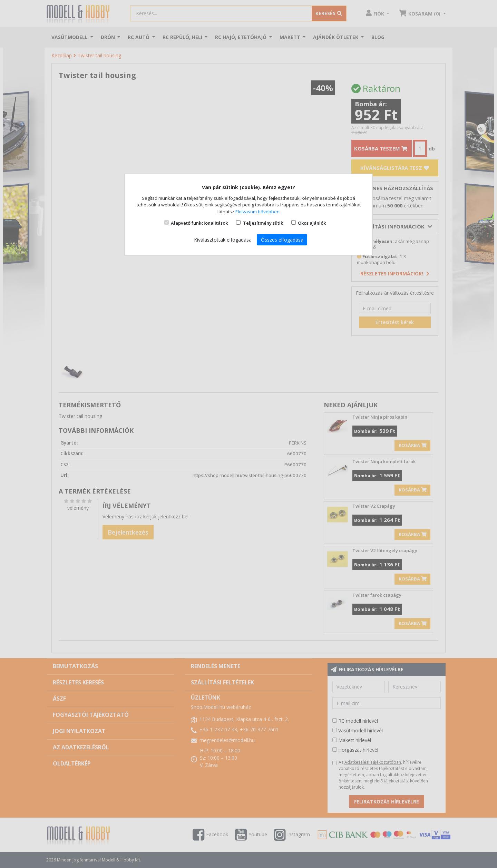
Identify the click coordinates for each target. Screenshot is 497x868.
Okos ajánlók (312, 223)
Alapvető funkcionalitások (199, 223)
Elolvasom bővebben (257, 212)
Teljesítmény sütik (263, 223)
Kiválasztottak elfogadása (223, 240)
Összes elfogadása (282, 240)
